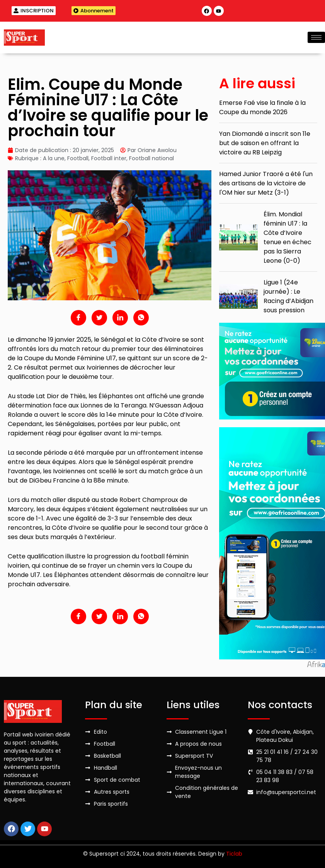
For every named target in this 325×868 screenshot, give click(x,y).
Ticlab (234, 854)
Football (78, 158)
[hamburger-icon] (316, 37)
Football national (151, 158)
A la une (54, 158)
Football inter (109, 158)
